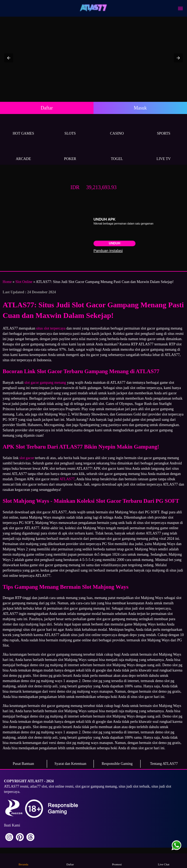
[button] (9, 58)
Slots (70, 127)
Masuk (140, 108)
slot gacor (27, 458)
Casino (117, 127)
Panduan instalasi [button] (108, 251)
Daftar (47, 108)
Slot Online (24, 282)
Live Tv (164, 153)
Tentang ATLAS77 (164, 764)
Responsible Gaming (117, 764)
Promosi (117, 860)
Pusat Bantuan (23, 764)
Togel (117, 153)
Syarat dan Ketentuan (70, 764)
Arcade (23, 153)
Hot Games (23, 127)
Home (7, 282)
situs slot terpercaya (51, 328)
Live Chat (164, 860)
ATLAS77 (67, 479)
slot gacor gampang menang (45, 383)
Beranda (24, 860)
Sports (164, 127)
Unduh (114, 243)
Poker (70, 153)
